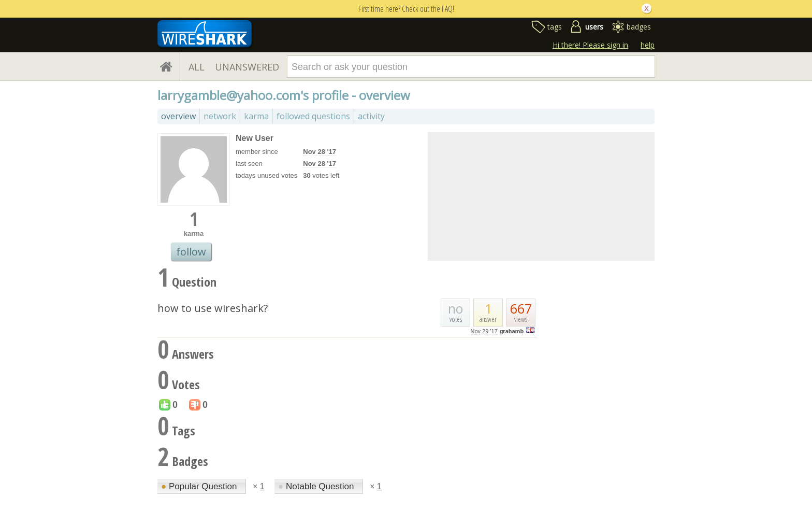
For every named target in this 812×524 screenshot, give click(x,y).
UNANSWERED (247, 67)
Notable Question (317, 486)
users (594, 27)
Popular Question (200, 486)
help (648, 45)
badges (639, 27)
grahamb (512, 331)
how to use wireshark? (213, 308)
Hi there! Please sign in (590, 45)
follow (191, 252)
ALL (197, 67)
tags (555, 27)
